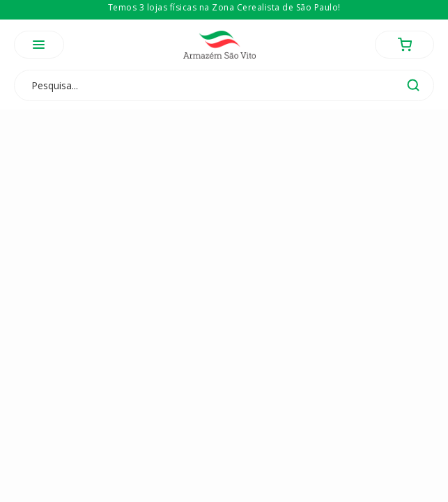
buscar (413, 85)
